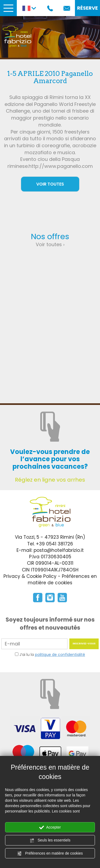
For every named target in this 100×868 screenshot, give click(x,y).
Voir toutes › (50, 244)
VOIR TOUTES (50, 184)
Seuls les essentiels (50, 840)
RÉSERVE (87, 8)
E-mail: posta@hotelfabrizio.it (50, 550)
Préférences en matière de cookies (50, 854)
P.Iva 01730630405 (50, 557)
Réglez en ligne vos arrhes (50, 480)
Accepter (50, 828)
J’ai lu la (52, 655)
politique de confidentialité (60, 655)
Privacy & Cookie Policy (30, 576)
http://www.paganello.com (61, 166)
